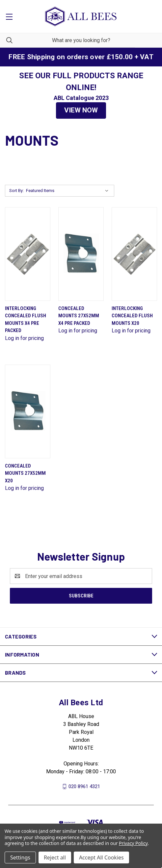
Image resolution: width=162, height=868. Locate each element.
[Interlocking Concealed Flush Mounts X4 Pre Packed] (28, 254)
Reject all (55, 857)
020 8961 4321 (84, 786)
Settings (20, 857)
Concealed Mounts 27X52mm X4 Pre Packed (79, 316)
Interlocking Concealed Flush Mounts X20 (132, 316)
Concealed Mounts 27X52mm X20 (25, 473)
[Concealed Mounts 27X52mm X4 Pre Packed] (81, 254)
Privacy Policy (133, 843)
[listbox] (69, 191)
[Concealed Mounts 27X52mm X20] (28, 411)
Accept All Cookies (101, 857)
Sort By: (16, 191)
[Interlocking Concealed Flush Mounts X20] (134, 254)
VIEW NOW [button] (81, 110)
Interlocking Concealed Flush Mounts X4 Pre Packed (26, 320)
